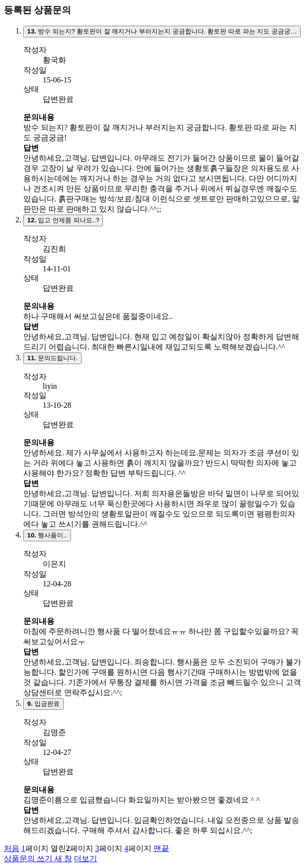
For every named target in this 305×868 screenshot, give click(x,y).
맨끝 (161, 848)
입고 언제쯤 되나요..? (63, 220)
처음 (12, 848)
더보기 (85, 859)
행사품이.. (47, 535)
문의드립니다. (52, 358)
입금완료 (43, 704)
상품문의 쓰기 (38, 859)
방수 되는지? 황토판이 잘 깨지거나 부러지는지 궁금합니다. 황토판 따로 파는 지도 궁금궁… (162, 31)
